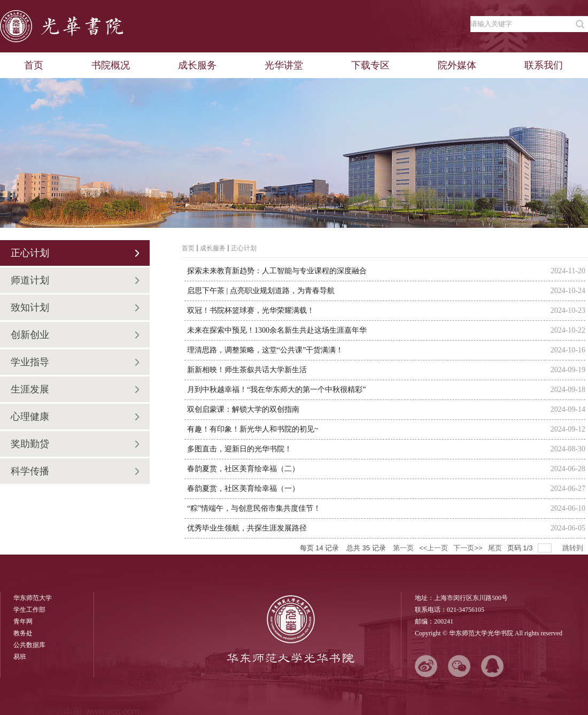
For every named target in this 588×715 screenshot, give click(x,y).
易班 (20, 657)
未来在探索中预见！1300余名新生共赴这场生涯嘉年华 (277, 330)
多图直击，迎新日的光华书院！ (239, 449)
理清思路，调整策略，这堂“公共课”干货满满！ (265, 350)
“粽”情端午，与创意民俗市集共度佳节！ (254, 508)
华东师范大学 (33, 598)
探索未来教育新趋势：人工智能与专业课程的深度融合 (277, 271)
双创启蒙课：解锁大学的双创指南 (243, 409)
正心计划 (244, 248)
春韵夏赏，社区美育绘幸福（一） (243, 489)
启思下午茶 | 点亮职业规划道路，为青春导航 (261, 291)
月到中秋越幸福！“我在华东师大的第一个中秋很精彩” (276, 390)
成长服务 (213, 248)
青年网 (23, 621)
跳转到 (574, 548)
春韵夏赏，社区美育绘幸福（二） (243, 469)
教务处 (23, 633)
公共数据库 (29, 645)
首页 (188, 248)
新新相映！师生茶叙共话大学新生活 (247, 370)
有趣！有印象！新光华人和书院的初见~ (253, 429)
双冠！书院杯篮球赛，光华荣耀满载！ (251, 310)
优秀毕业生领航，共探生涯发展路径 (247, 528)
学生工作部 (29, 610)
